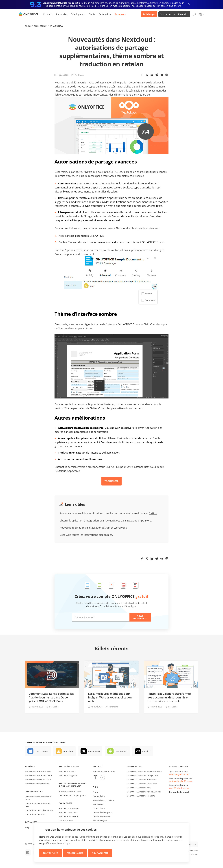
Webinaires (98, 804)
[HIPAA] (95, 778)
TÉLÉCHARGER (111, 481)
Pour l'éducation (69, 766)
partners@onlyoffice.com (181, 781)
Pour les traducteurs (68, 812)
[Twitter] (147, 75)
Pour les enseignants (68, 776)
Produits (48, 14)
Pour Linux (68, 751)
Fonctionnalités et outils (70, 791)
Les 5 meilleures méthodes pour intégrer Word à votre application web (110, 697)
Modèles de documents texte (38, 776)
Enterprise (62, 14)
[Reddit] (157, 75)
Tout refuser (50, 853)
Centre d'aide (99, 796)
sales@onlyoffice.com (179, 774)
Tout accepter (100, 853)
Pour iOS (146, 751)
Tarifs (92, 14)
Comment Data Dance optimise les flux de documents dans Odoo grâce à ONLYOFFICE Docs (51, 697)
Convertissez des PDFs (35, 814)
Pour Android (121, 751)
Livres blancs (99, 808)
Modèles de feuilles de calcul (38, 780)
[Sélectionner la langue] (202, 14)
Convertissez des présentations (39, 810)
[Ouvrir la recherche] (194, 14)
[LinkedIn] (152, 75)
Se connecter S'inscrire (174, 14)
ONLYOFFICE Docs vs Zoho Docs (142, 780)
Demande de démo (102, 816)
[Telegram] (162, 75)
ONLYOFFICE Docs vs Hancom (141, 796)
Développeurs (78, 14)
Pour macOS (94, 751)
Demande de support (103, 812)
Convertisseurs (34, 791)
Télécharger (149, 14)
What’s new (56, 26)
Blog (28, 26)
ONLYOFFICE (40, 26)
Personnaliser (75, 853)
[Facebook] (142, 75)
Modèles (30, 766)
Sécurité (98, 766)
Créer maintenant (140, 617)
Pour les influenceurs (69, 817)
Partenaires (105, 14)
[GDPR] (103, 778)
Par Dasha (79, 75)
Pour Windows (41, 751)
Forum (96, 792)
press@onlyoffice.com (179, 788)
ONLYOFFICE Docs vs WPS (139, 788)
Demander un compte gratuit (72, 795)
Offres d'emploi (66, 821)
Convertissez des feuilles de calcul (37, 805)
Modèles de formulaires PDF (38, 772)
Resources (120, 14)
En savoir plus (64, 843)
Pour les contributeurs (69, 808)
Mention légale (100, 820)
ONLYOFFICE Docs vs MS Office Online (145, 772)
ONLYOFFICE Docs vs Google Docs (143, 776)
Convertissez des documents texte (38, 798)
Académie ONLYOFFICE (104, 800)
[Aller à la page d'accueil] (28, 14)
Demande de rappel (179, 792)
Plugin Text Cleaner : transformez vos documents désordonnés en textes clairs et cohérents (169, 697)
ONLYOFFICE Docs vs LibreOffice (142, 784)
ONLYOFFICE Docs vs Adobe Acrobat (144, 792)
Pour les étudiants (67, 772)
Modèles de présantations (37, 784)
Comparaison (135, 766)
